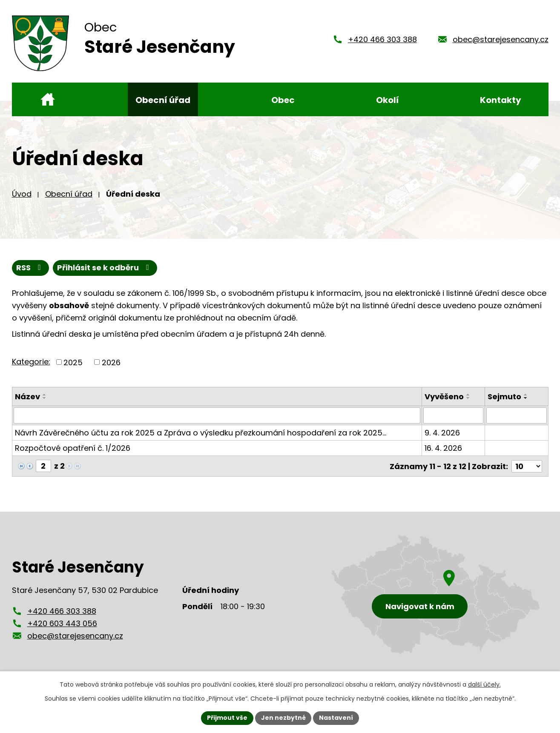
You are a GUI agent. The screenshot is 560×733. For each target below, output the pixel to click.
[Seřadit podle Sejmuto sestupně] (526, 398)
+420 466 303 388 (382, 39)
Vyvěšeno (445, 397)
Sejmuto (505, 397)
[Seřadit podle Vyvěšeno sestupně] (469, 398)
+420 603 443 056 (62, 623)
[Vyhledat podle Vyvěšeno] (454, 415)
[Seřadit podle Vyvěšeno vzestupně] (469, 395)
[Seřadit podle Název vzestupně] (45, 395)
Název (27, 397)
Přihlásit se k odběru (105, 268)
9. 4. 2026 (443, 433)
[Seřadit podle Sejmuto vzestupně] (526, 395)
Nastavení (336, 718)
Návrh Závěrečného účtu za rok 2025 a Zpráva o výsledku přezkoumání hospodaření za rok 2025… (201, 433)
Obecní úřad (69, 194)
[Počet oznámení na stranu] (527, 466)
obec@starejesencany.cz (501, 39)
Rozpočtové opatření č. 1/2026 (73, 448)
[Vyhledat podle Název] (217, 415)
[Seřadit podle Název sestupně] (45, 398)
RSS (30, 268)
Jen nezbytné (283, 718)
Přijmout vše (227, 718)
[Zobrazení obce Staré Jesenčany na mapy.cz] (436, 594)
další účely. (484, 684)
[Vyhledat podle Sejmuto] (517, 415)
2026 (111, 362)
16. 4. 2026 (444, 448)
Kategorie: (31, 362)
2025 (73, 362)
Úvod (22, 194)
